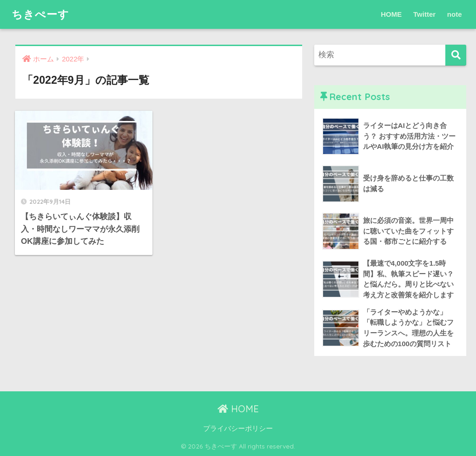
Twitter (424, 14)
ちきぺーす (40, 14)
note (455, 14)
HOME (391, 14)
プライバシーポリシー (238, 429)
